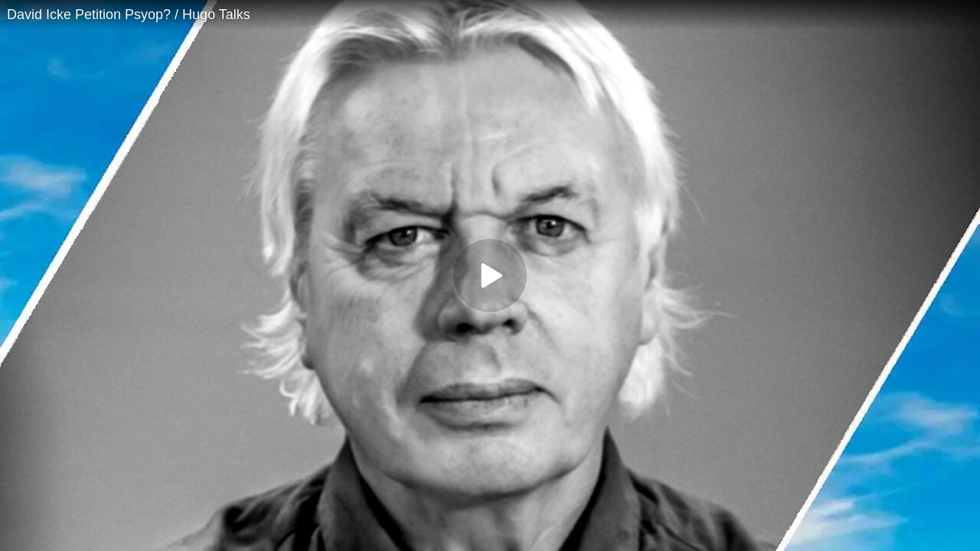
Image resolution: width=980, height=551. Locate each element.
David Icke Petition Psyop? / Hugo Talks (129, 15)
